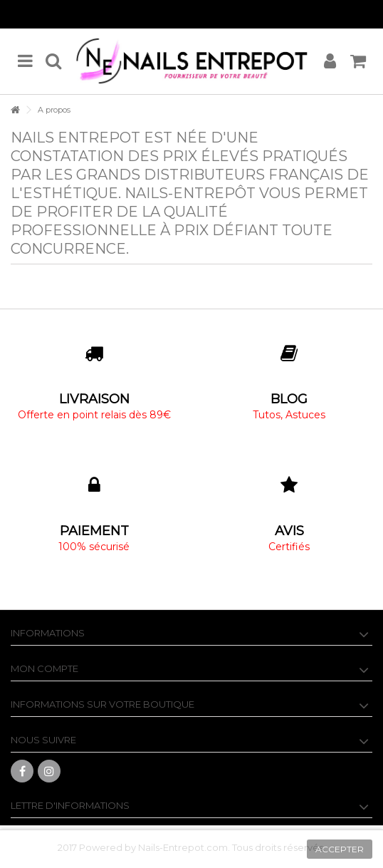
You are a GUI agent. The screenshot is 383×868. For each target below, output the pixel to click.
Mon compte (44, 668)
